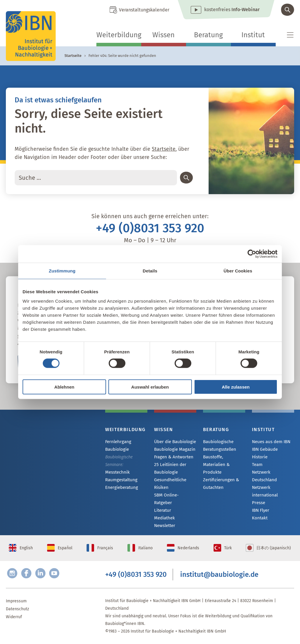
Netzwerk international (264, 485)
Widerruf (14, 617)
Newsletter (164, 520)
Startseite (73, 56)
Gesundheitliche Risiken (169, 484)
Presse (258, 497)
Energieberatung (120, 488)
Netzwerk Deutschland (273, 473)
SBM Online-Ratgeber (174, 496)
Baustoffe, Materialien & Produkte (224, 461)
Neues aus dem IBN (271, 442)
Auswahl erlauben (150, 387)
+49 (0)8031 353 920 (150, 228)
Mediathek (164, 512)
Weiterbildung (119, 35)
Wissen (163, 35)
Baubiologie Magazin (173, 450)
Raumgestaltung (120, 480)
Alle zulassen (236, 387)
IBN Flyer (260, 505)
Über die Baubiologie (174, 442)
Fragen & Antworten (173, 458)
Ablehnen (64, 387)
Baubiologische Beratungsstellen (219, 445)
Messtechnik (117, 472)
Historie (259, 458)
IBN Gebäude (264, 450)
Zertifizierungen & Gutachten (220, 476)
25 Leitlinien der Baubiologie (169, 469)
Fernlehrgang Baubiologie (117, 445)
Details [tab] (150, 271)
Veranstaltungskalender (144, 10)
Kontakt (259, 512)
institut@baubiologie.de (219, 573)
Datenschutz (17, 609)
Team (257, 466)
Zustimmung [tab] (62, 271)
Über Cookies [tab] (238, 271)
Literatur (162, 504)
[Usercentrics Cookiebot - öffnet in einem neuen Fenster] (252, 254)
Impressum (16, 601)
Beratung (208, 35)
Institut (253, 35)
